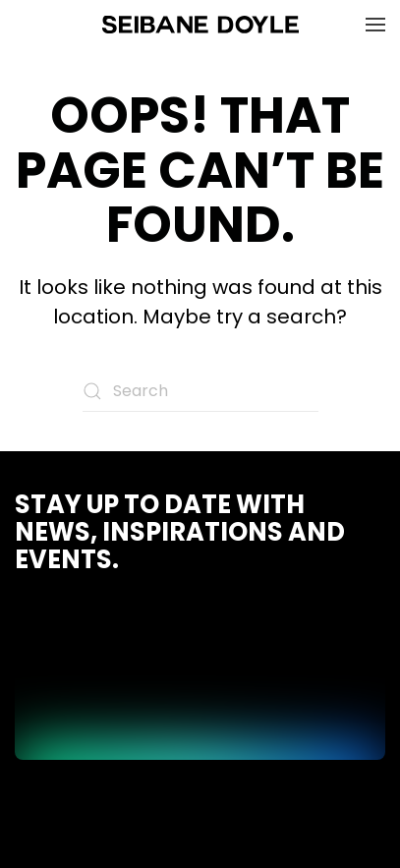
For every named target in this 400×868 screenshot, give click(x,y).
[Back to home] (200, 25)
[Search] (200, 391)
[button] (375, 25)
